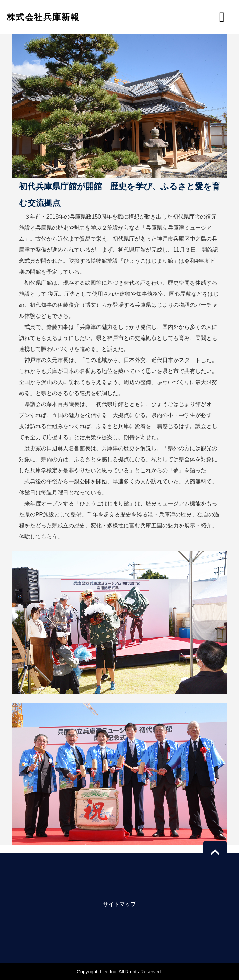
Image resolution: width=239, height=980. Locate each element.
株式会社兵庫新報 (43, 17)
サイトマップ (119, 904)
